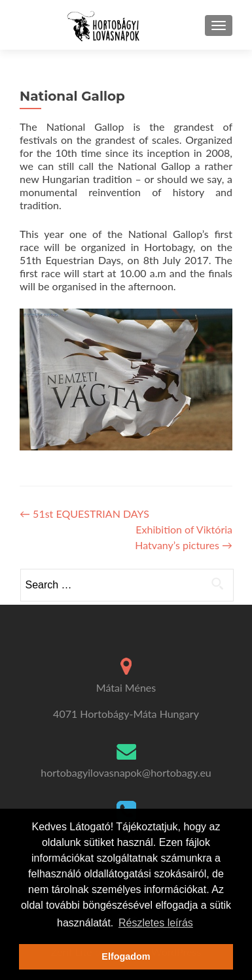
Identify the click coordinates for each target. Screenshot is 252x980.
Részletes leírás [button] (156, 923)
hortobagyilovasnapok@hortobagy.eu (126, 772)
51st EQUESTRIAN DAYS (84, 514)
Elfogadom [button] (126, 956)
